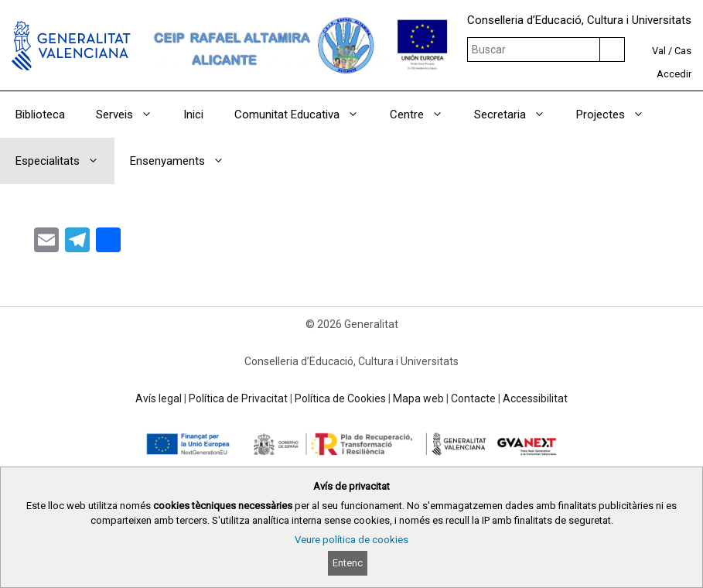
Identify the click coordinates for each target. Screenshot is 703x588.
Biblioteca (40, 115)
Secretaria (517, 115)
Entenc (348, 563)
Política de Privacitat (238, 398)
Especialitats (65, 161)
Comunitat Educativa (304, 115)
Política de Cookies (340, 398)
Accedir (674, 74)
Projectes (618, 115)
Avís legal (159, 398)
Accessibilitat (535, 398)
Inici (193, 115)
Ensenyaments (185, 161)
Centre (424, 115)
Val (659, 51)
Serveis (132, 115)
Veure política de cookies (351, 540)
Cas (683, 51)
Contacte (473, 398)
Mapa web (418, 398)
